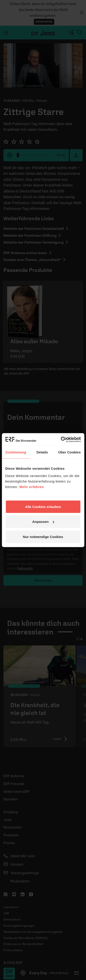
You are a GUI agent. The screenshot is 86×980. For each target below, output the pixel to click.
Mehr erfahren (32, 487)
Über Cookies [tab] (69, 452)
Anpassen (43, 522)
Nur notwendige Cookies (43, 537)
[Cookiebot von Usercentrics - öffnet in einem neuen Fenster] (61, 439)
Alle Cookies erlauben (43, 506)
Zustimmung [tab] (16, 452)
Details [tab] (42, 452)
